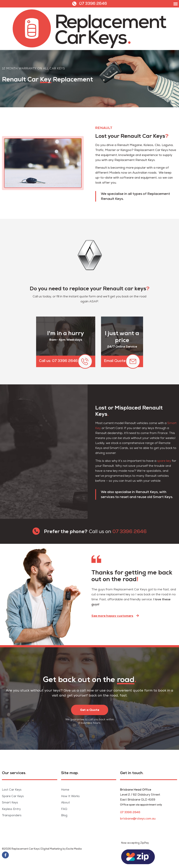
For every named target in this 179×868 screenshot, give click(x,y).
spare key (164, 461)
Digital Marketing (52, 849)
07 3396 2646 (93, 4)
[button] (176, 4)
